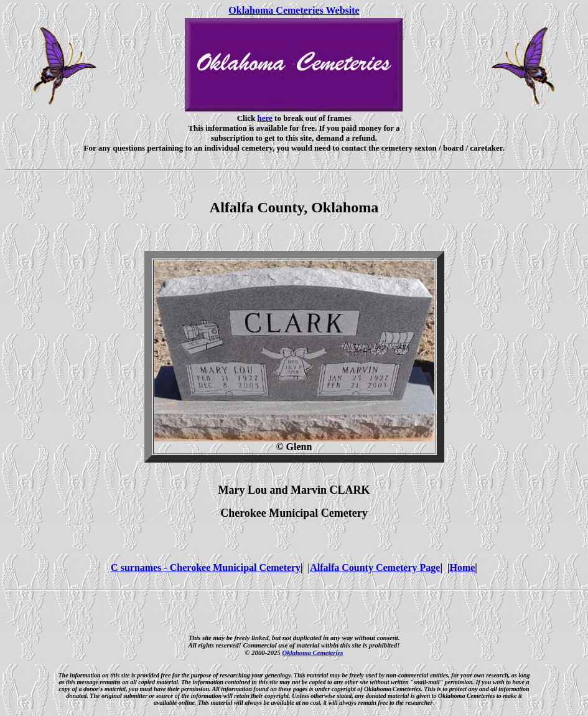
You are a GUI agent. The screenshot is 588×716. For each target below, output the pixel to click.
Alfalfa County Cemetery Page (375, 568)
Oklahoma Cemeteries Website (294, 10)
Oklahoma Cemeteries (312, 652)
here (265, 118)
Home (462, 568)
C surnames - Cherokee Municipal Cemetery (206, 568)
